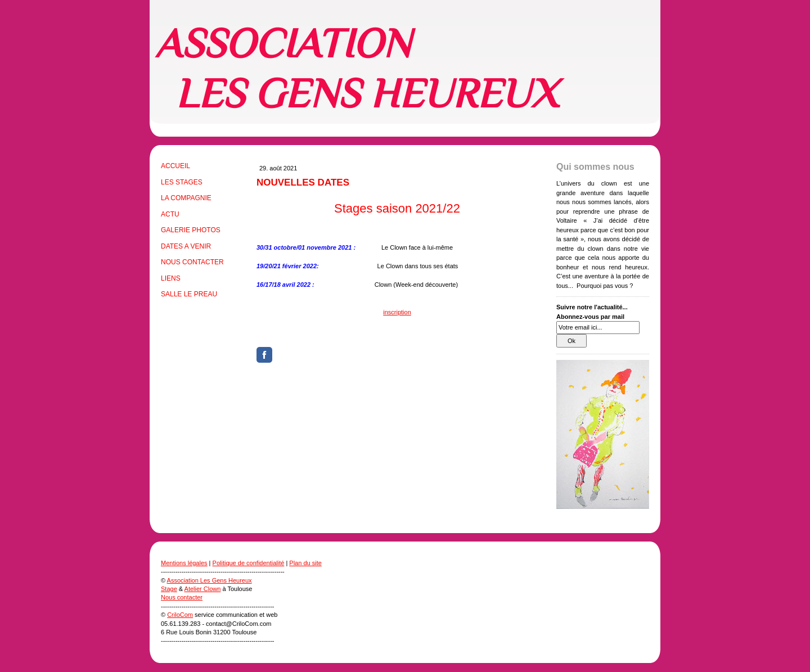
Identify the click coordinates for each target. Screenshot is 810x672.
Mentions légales (184, 563)
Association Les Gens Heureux (210, 580)
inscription (397, 312)
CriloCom (180, 615)
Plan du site (305, 563)
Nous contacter (182, 597)
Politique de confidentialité (249, 563)
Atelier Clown (203, 589)
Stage (169, 589)
